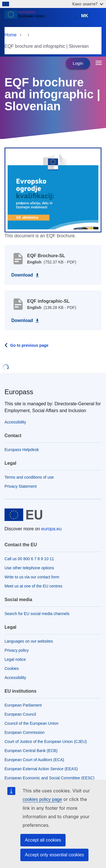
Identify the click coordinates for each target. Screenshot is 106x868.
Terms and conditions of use (29, 477)
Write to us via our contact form (32, 577)
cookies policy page (42, 799)
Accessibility (15, 422)
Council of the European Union (32, 723)
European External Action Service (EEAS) (41, 769)
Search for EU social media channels (37, 614)
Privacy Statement (21, 486)
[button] (53, 190)
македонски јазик (86, 18)
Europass (19, 392)
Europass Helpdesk (22, 450)
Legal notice (15, 659)
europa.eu (51, 529)
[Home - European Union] (37, 18)
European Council (20, 714)
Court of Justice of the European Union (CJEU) (46, 742)
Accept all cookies (43, 840)
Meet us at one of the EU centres (33, 586)
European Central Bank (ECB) (31, 751)
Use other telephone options (29, 568)
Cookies (12, 668)
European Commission (25, 732)
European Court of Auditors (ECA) (34, 760)
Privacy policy (17, 650)
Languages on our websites (29, 641)
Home (11, 35)
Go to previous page (29, 345)
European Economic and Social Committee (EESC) (49, 778)
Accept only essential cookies (54, 855)
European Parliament (23, 705)
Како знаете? (88, 4)
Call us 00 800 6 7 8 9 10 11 (29, 559)
